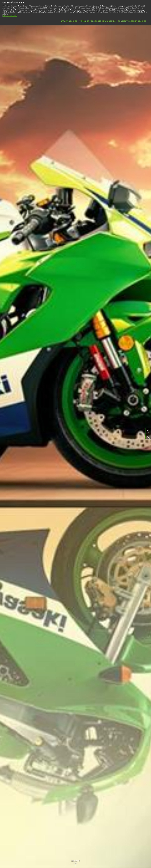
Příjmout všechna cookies (132, 21)
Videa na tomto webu (10, 16)
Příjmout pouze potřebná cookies (98, 21)
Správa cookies (69, 21)
